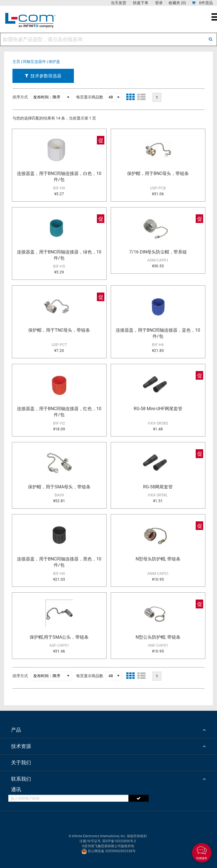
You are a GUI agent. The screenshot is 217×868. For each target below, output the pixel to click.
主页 (16, 62)
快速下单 (141, 3)
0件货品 (202, 3)
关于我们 (21, 762)
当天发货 (118, 3)
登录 (159, 3)
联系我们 (21, 779)
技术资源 (21, 746)
